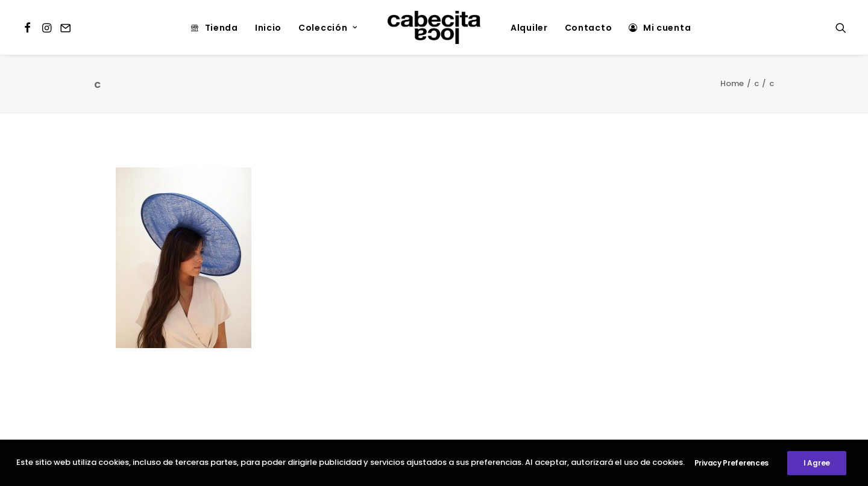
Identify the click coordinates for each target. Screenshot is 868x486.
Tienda (222, 28)
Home (732, 83)
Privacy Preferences (731, 464)
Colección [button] (328, 28)
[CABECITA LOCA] (434, 27)
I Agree (817, 464)
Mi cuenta (667, 28)
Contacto (589, 28)
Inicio (268, 28)
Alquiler (529, 28)
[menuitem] (29, 27)
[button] (29, 27)
